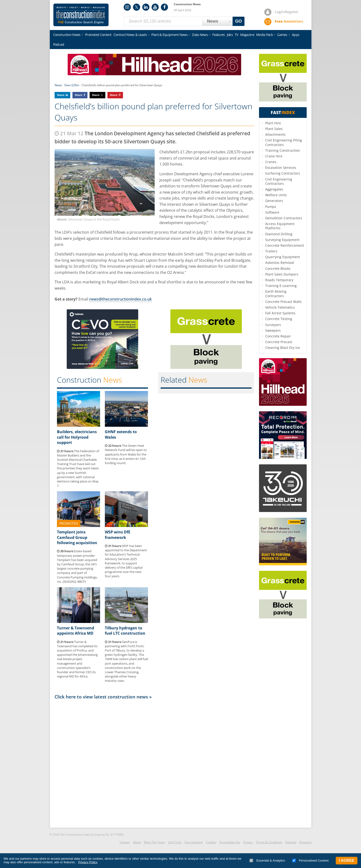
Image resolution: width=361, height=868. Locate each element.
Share (61, 95)
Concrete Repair (278, 336)
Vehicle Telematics (280, 307)
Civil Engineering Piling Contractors (284, 142)
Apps (296, 35)
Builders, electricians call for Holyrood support (77, 437)
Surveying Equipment (282, 240)
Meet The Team (154, 842)
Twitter (137, 7)
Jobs (230, 35)
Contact (125, 842)
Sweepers (273, 330)
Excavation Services (281, 168)
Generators (274, 201)
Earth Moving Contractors (276, 294)
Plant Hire (273, 123)
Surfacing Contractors (283, 173)
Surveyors (273, 325)
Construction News (67, 35)
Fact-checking (194, 842)
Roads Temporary (279, 280)
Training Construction (283, 150)
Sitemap (291, 842)
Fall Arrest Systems (280, 313)
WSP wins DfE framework (118, 535)
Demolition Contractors (284, 218)
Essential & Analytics (267, 860)
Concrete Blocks (278, 268)
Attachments (275, 134)
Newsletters (289, 21)
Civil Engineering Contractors (279, 181)
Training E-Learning (281, 286)
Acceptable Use (230, 842)
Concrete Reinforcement (285, 245)
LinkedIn (146, 7)
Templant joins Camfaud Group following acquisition (77, 537)
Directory (305, 842)
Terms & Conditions (269, 842)
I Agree (347, 860)
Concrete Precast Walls (283, 302)
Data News (200, 35)
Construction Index (81, 15)
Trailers (271, 251)
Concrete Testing (279, 319)
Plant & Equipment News (169, 35)
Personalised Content (310, 860)
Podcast (59, 44)
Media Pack (264, 35)
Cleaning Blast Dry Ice (283, 348)
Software (272, 212)
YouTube (155, 7)
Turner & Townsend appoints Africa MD (76, 631)
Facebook (164, 7)
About (137, 842)
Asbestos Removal (280, 263)
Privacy (248, 842)
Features (219, 35)
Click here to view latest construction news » (103, 697)
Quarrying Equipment (283, 257)
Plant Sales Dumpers (282, 274)
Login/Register (287, 12)
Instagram (127, 7)
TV (236, 35)
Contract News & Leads (130, 35)
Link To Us (175, 842)
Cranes (271, 162)
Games (282, 35)
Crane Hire (274, 156)
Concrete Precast (279, 342)
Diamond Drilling (279, 234)
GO (239, 21)
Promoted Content (98, 35)
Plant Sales (274, 129)
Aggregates (274, 189)
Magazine (247, 35)
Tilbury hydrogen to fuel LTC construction (125, 631)
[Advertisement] (154, 763)
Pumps (271, 207)
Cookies (211, 842)
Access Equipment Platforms (280, 226)
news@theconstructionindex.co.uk (120, 299)
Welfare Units (276, 195)
